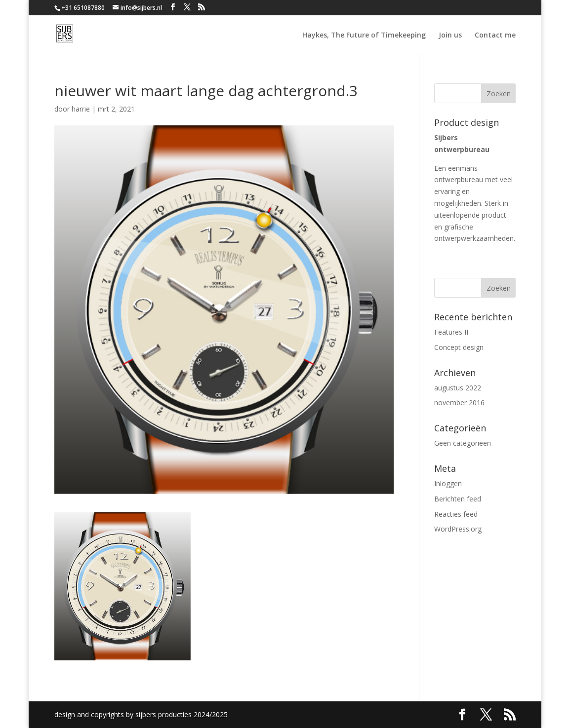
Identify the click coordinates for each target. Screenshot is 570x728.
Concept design (459, 347)
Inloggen (448, 483)
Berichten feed (458, 499)
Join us (450, 36)
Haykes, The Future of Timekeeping (364, 36)
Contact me (495, 36)
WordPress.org (458, 529)
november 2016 (459, 402)
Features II (451, 332)
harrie (81, 109)
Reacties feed (456, 514)
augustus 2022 (458, 388)
